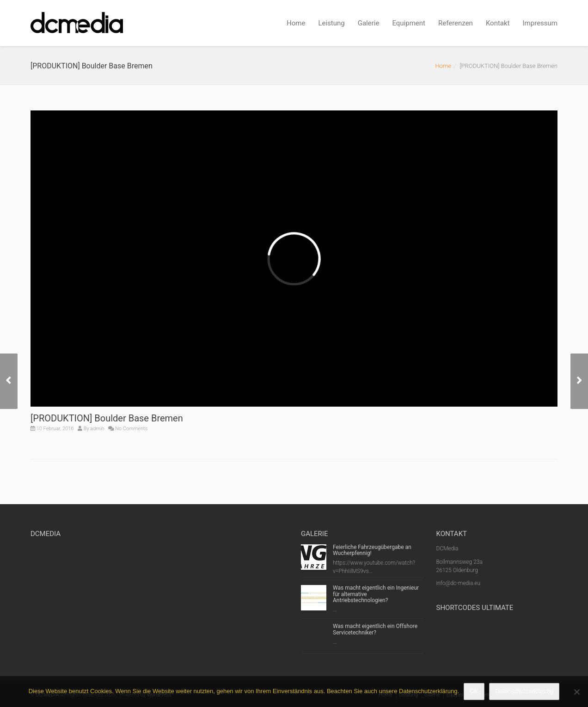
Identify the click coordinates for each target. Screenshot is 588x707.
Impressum (540, 23)
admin (97, 429)
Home (296, 23)
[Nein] (576, 692)
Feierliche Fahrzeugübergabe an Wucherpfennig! (372, 550)
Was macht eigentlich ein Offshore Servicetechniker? (375, 629)
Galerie (369, 23)
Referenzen (456, 23)
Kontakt (498, 23)
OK (474, 691)
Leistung (331, 23)
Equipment (409, 23)
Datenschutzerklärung (524, 691)
